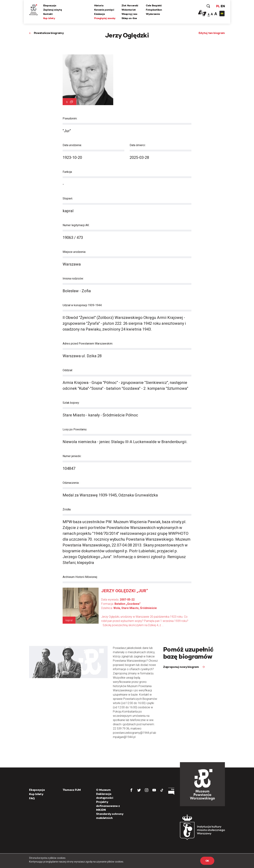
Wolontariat (129, 10)
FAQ (32, 798)
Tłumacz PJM (72, 790)
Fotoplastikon (154, 10)
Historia (99, 5)
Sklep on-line (129, 18)
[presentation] (9, 393)
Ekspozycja (50, 5)
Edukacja (100, 14)
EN (223, 6)
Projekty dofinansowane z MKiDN (108, 806)
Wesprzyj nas (129, 14)
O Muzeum (103, 790)
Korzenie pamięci (104, 10)
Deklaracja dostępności (105, 796)
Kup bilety (49, 18)
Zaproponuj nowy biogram (181, 667)
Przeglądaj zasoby (105, 18)
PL (218, 6)
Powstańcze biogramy (49, 33)
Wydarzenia (153, 14)
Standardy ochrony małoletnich (110, 816)
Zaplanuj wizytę (53, 10)
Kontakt (48, 14)
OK (207, 861)
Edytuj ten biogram (212, 33)
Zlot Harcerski (130, 5)
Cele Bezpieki (154, 5)
